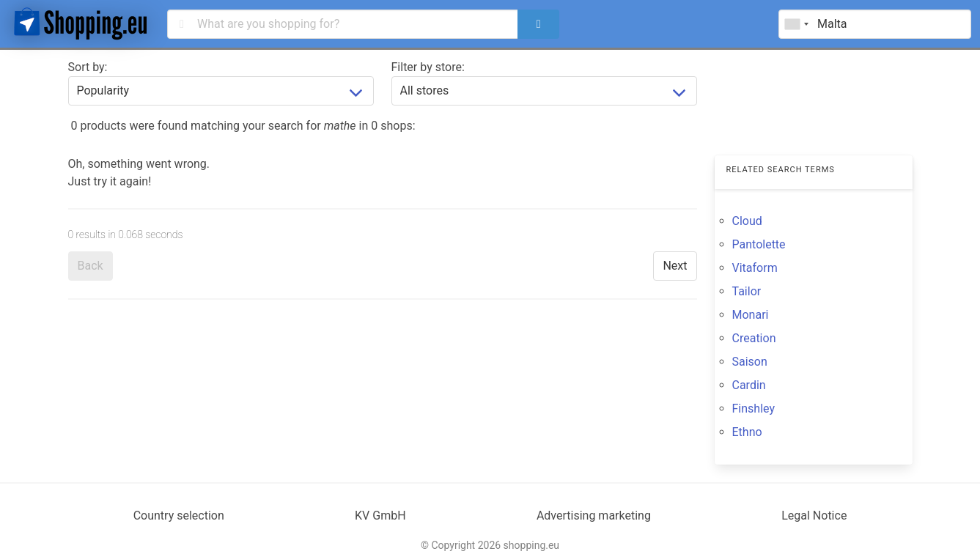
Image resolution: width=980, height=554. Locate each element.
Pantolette (759, 244)
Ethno (747, 432)
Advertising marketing (594, 516)
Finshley (754, 409)
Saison (750, 362)
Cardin (749, 385)
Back (91, 266)
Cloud (747, 221)
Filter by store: (428, 67)
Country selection (179, 516)
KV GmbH (380, 516)
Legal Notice (814, 516)
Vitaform (755, 268)
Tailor (747, 291)
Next (675, 266)
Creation (754, 338)
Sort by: (88, 67)
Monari (751, 315)
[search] (538, 24)
